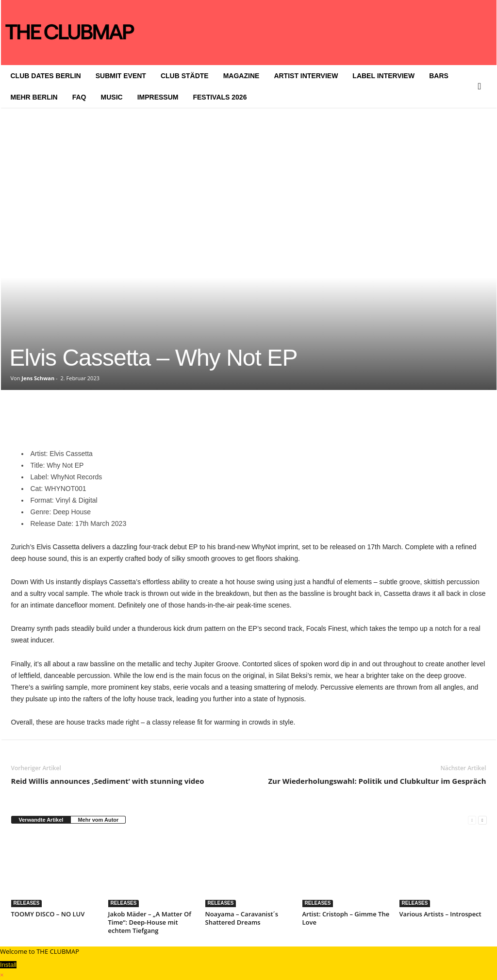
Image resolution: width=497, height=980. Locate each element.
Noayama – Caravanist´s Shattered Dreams (242, 918)
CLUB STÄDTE (185, 76)
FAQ (79, 97)
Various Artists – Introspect (440, 914)
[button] (482, 86)
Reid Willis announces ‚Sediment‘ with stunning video (108, 781)
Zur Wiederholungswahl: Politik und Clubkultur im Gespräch (377, 781)
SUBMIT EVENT (121, 76)
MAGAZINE (241, 76)
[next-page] (482, 820)
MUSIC (112, 97)
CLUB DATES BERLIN (46, 76)
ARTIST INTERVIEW (306, 76)
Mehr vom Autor (98, 820)
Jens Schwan (38, 378)
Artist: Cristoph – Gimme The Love (346, 918)
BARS (439, 76)
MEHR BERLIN (34, 97)
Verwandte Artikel (41, 820)
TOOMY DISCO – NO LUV (48, 914)
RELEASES (27, 903)
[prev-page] (472, 820)
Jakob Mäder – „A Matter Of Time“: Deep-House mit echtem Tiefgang (150, 922)
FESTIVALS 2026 (220, 97)
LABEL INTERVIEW (383, 76)
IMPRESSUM (158, 97)
